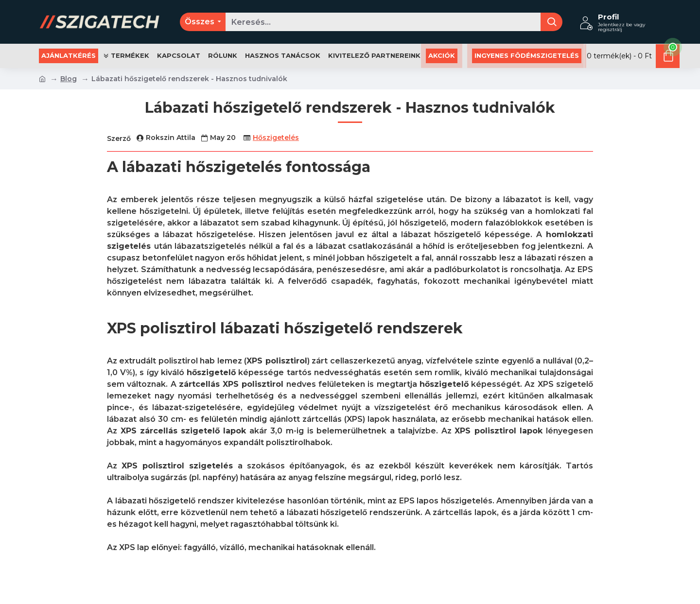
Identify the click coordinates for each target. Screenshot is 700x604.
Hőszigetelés (276, 138)
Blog (69, 79)
